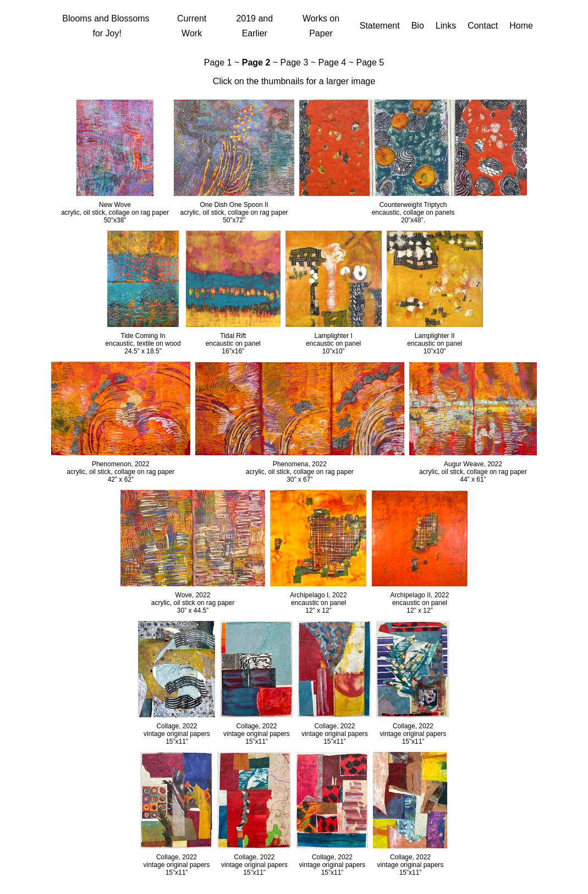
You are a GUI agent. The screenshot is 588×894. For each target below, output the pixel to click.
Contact (483, 26)
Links (446, 26)
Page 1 (218, 62)
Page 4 (333, 62)
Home (521, 26)
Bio (418, 26)
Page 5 (370, 62)
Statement (380, 26)
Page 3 (295, 62)
